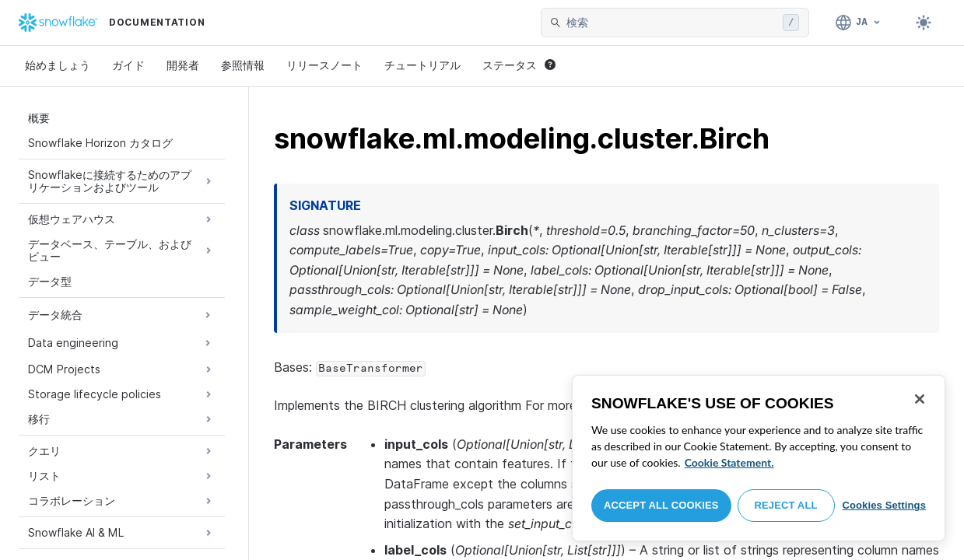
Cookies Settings (884, 505)
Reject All (786, 505)
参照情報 (243, 65)
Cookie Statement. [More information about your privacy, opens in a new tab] (729, 462)
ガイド (128, 65)
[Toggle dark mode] (924, 23)
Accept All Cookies (661, 505)
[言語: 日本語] (859, 23)
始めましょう (58, 65)
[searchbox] (671, 23)
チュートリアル (422, 65)
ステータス (519, 65)
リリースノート (324, 65)
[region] (759, 458)
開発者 (183, 65)
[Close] (920, 399)
